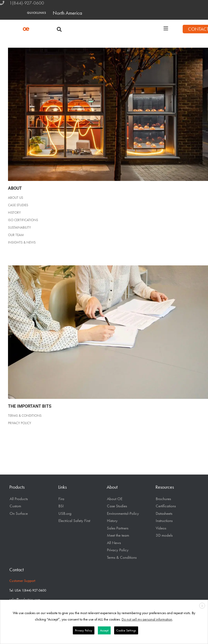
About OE (115, 499)
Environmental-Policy (123, 513)
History (112, 521)
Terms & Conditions (122, 557)
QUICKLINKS (37, 13)
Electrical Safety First (74, 521)
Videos (161, 528)
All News (114, 543)
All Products (19, 499)
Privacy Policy (118, 550)
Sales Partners (118, 528)
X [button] (202, 606)
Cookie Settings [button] (126, 630)
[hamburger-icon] (166, 29)
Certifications (166, 506)
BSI (61, 506)
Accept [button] (104, 630)
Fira (61, 499)
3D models (164, 535)
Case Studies (117, 506)
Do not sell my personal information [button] (147, 619)
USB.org (65, 513)
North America (67, 13)
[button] (59, 29)
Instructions (164, 521)
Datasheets (164, 513)
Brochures (163, 499)
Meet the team (118, 535)
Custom (15, 506)
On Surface (19, 513)
